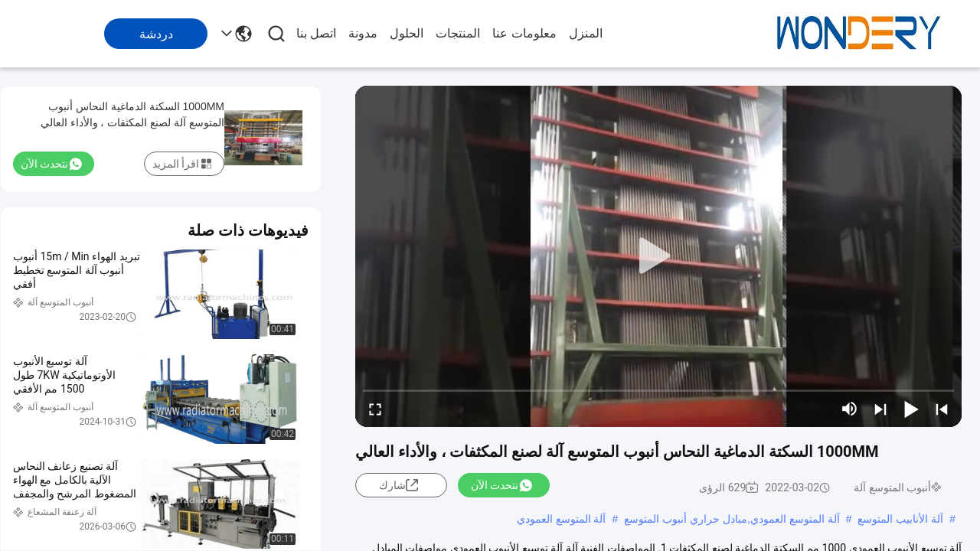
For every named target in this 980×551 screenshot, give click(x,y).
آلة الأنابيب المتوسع (900, 519)
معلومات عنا (524, 33)
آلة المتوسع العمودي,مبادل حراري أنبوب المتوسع (732, 519)
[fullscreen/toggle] (375, 409)
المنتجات (458, 33)
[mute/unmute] (850, 409)
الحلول (407, 33)
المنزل (586, 33)
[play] (658, 256)
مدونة (363, 33)
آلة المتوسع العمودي (562, 519)
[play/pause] (911, 409)
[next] (880, 409)
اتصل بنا (316, 33)
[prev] (942, 409)
